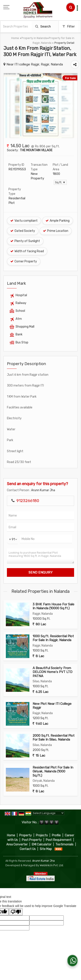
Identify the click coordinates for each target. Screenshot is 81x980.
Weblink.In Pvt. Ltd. (52, 865)
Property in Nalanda (34, 38)
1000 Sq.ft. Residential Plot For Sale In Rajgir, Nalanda (53, 638)
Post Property (32, 840)
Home (15, 38)
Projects (42, 835)
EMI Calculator (42, 844)
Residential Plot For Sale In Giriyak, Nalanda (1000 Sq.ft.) (53, 771)
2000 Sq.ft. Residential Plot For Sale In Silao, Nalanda (54, 738)
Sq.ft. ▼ (60, 182)
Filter (69, 26)
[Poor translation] (16, 912)
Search (43, 26)
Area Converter (17, 844)
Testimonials (64, 844)
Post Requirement (59, 840)
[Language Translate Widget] (48, 813)
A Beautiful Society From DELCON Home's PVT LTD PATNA (52, 672)
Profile (56, 835)
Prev (9, 106)
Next (72, 106)
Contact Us (28, 849)
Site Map (46, 849)
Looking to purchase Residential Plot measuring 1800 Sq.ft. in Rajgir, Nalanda (40, 556)
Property (25, 835)
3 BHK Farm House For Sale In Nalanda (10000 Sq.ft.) (53, 606)
